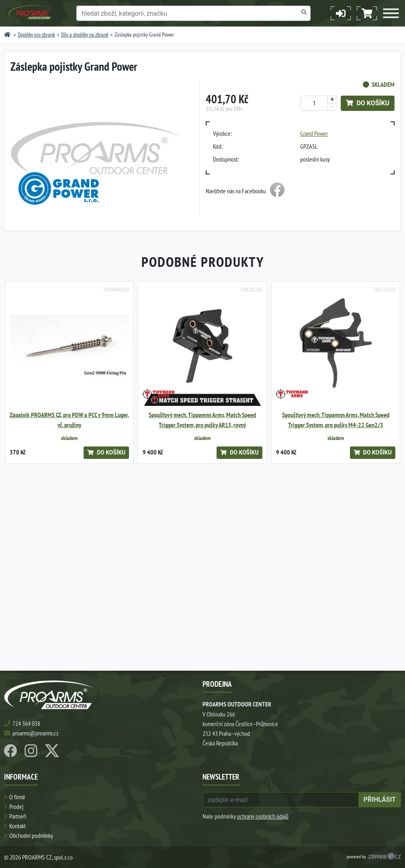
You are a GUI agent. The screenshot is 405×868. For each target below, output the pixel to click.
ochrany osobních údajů (263, 816)
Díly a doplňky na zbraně (85, 35)
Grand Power (314, 133)
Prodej (16, 807)
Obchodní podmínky (31, 835)
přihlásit (380, 799)
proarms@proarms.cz (36, 733)
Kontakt (17, 826)
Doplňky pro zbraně (36, 35)
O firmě (17, 797)
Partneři (18, 816)
